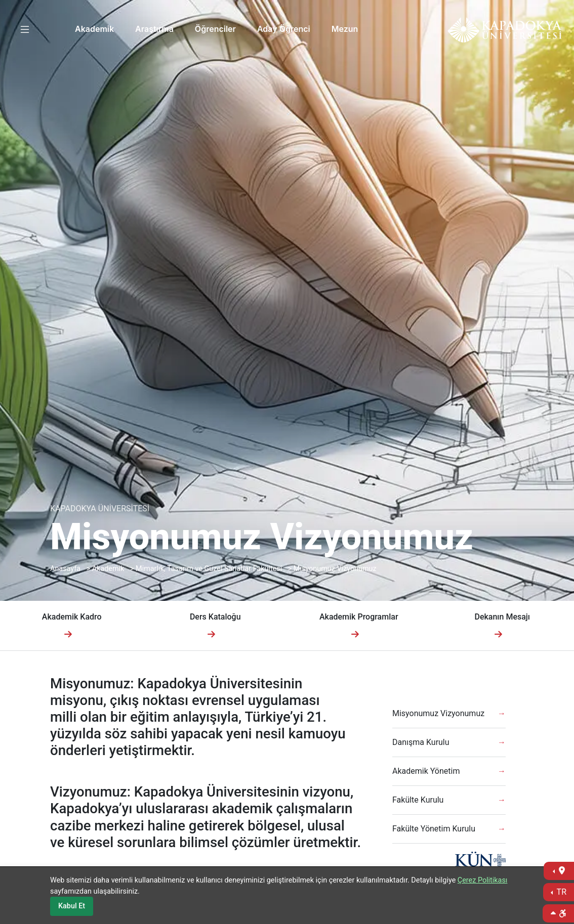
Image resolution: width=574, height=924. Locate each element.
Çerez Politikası (483, 880)
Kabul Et (72, 906)
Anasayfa (65, 569)
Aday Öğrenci (284, 29)
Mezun (345, 29)
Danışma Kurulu (421, 742)
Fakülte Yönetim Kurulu (434, 829)
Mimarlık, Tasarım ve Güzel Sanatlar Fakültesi (209, 569)
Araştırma (154, 29)
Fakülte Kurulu (418, 800)
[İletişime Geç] (559, 871)
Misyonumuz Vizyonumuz (335, 569)
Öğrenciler (215, 29)
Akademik (94, 29)
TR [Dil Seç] (561, 892)
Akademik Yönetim (426, 771)
